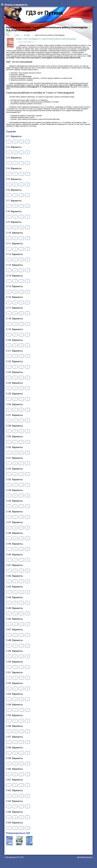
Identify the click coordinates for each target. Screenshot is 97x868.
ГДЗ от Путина (44, 13)
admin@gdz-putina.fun (85, 857)
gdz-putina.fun (11, 857)
